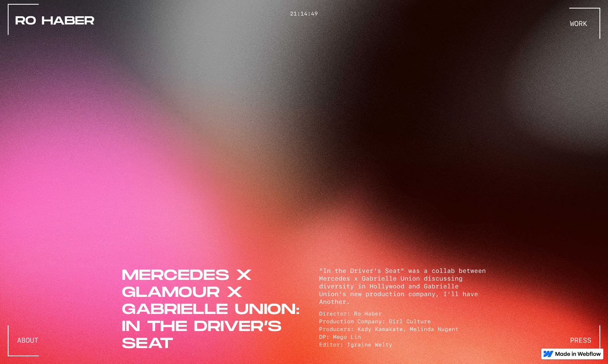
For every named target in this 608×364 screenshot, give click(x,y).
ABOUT (28, 340)
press (581, 340)
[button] (582, 24)
